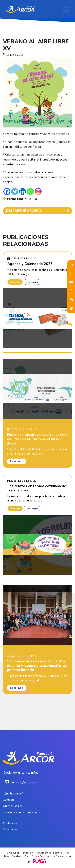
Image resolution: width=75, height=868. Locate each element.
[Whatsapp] (30, 191)
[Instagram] (38, 191)
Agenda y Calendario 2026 (30, 264)
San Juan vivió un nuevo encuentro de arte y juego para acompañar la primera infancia (36, 665)
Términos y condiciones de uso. (23, 812)
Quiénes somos (13, 806)
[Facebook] (7, 191)
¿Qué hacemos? (13, 794)
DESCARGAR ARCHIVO (37, 211)
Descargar (32, 282)
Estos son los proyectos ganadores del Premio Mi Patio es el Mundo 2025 (37, 439)
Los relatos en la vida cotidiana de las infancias (37, 488)
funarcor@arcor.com (24, 783)
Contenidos (10, 823)
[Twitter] (15, 191)
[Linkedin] (22, 191)
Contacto (9, 800)
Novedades (10, 829)
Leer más (15, 282)
